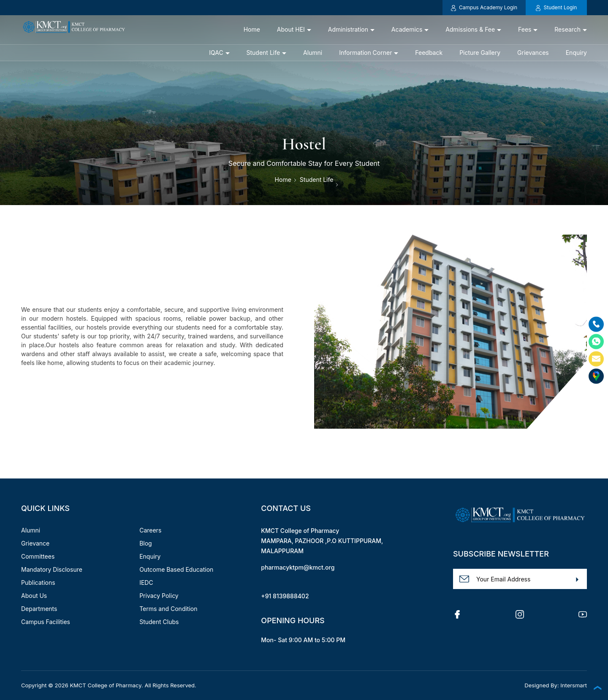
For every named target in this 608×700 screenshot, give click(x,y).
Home (252, 29)
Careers (150, 530)
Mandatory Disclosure (52, 569)
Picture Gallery (480, 53)
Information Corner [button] (365, 53)
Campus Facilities (46, 622)
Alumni (313, 53)
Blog (146, 543)
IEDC (146, 582)
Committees (38, 556)
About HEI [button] (291, 29)
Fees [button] (525, 29)
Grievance (35, 543)
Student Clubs (159, 622)
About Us (34, 596)
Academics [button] (407, 29)
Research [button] (567, 29)
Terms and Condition (168, 609)
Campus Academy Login (484, 8)
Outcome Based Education (176, 569)
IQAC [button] (216, 53)
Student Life (317, 180)
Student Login (556, 8)
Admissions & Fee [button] (470, 29)
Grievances (533, 53)
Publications (38, 582)
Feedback (429, 53)
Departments (39, 609)
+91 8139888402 (285, 596)
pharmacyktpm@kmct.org (298, 567)
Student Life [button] (263, 53)
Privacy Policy (159, 596)
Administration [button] (348, 29)
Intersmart (574, 685)
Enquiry (576, 53)
